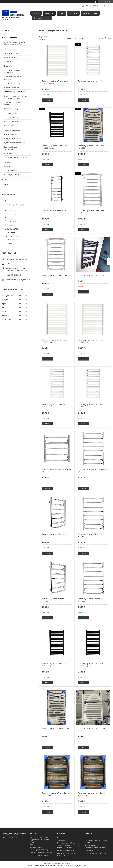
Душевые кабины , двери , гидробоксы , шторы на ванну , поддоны (41, 840)
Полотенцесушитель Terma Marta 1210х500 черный (91, 665)
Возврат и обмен (90, 13)
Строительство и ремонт (14, 158)
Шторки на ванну (11, 53)
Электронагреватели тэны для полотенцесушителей (69, 847)
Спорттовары (9, 170)
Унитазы (7, 62)
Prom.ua (67, 864)
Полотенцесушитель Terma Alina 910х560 (54, 406)
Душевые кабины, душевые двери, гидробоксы (15, 44)
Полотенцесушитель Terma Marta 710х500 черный (55, 665)
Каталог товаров (10, 38)
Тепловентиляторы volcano (95, 848)
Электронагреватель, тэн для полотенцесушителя (16, 97)
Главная (36, 13)
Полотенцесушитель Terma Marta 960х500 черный (55, 147)
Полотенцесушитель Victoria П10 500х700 (54, 535)
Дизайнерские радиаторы (40, 850)
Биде (6, 66)
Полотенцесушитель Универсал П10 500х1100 (56, 276)
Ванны (7, 49)
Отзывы (5, 184)
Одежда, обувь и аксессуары (11, 148)
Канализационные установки (41, 853)
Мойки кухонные (11, 83)
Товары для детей (11, 138)
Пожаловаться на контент (55, 866)
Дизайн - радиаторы (12, 87)
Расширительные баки (66, 850)
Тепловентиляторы (12, 109)
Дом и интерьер (10, 126)
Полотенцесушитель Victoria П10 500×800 (91, 535)
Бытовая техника (11, 122)
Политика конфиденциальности (76, 866)
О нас (61, 13)
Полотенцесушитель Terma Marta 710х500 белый (55, 341)
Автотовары (9, 134)
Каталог (48, 13)
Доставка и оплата (42, 18)
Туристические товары (13, 143)
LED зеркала (9, 113)
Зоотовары (8, 153)
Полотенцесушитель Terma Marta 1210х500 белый (55, 82)
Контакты (73, 13)
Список (108, 38)
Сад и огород (9, 166)
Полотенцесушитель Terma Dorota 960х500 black (91, 794)
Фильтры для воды (92, 850)
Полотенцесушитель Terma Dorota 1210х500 (91, 147)
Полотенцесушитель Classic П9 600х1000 (54, 212)
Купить (47, 100)
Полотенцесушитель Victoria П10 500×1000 (91, 600)
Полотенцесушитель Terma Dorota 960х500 (55, 729)
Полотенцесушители (13, 92)
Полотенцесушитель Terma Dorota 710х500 (91, 729)
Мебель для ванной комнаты (68, 843)
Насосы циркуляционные (39, 855)
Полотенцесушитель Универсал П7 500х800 (91, 212)
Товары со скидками (10, 837)
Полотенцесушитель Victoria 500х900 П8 (92, 470)
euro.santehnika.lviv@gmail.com (18, 280)
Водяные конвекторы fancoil (95, 853)
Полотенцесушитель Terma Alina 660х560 (91, 406)
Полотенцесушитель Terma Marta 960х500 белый (91, 341)
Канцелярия (9, 162)
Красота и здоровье (12, 130)
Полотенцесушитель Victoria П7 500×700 (54, 600)
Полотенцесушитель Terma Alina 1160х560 (91, 82)
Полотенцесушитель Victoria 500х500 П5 (56, 470)
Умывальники (9, 58)
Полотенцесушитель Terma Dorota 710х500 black (55, 794)
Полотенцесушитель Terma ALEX (91, 275)
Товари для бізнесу (12, 175)
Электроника (9, 117)
